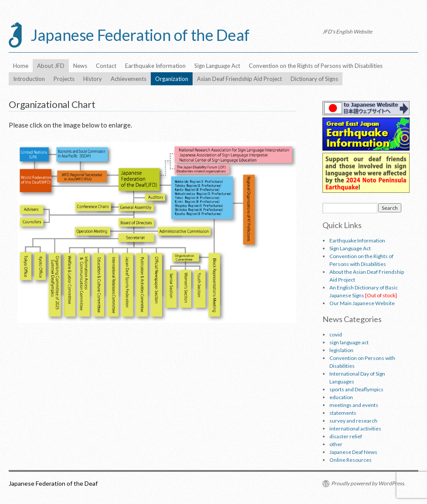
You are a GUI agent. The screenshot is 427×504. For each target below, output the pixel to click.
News (80, 66)
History (93, 79)
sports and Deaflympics (356, 389)
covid (336, 334)
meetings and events (354, 405)
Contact (106, 66)
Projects (64, 79)
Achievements (129, 79)
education (341, 397)
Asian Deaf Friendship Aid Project (239, 79)
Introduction (29, 79)
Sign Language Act (217, 66)
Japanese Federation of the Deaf (140, 35)
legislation (341, 350)
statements (343, 413)
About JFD (51, 66)
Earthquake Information (155, 66)
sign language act (349, 342)
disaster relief (346, 436)
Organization (172, 79)
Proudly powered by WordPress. (368, 483)
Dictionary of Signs (314, 79)
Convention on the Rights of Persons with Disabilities (316, 66)
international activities (355, 428)
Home (21, 66)
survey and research (353, 421)
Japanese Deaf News (353, 452)
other (336, 444)
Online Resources (351, 460)
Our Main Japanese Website (362, 303)
